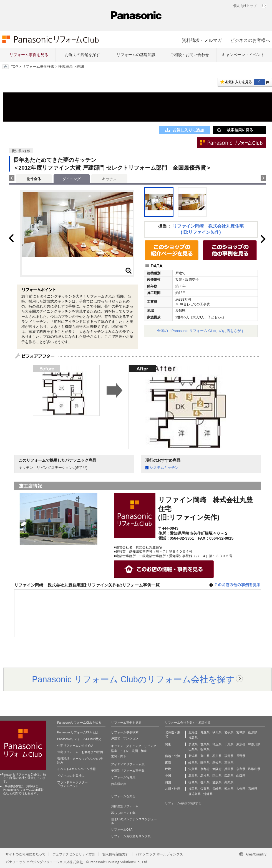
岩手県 (229, 732)
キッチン (109, 179)
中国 (168, 776)
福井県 (229, 756)
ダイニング (134, 746)
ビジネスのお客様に (71, 776)
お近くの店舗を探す (82, 55)
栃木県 (205, 749)
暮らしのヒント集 (123, 813)
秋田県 (217, 732)
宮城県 (241, 732)
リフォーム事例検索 (38, 67)
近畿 (168, 769)
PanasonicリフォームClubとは (78, 732)
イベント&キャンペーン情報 (76, 769)
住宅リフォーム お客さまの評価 (80, 752)
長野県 (241, 756)
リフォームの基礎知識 (136, 55)
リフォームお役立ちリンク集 (131, 836)
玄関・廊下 (119, 756)
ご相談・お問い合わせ (190, 55)
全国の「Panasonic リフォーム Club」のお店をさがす (201, 331)
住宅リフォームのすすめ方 (75, 746)
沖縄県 (208, 794)
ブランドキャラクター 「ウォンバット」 (72, 784)
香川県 (205, 782)
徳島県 (193, 782)
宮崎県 (253, 789)
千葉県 (229, 744)
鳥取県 (193, 776)
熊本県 (229, 789)
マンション (131, 738)
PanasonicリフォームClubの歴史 (79, 739)
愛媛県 (217, 782)
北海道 (193, 732)
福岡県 (193, 789)
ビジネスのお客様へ (250, 40)
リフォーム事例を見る (29, 55)
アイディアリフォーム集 (128, 764)
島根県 (205, 776)
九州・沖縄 (172, 789)
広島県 (229, 776)
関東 (168, 744)
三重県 (229, 763)
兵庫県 (229, 769)
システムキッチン (164, 468)
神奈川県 (254, 744)
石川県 (217, 756)
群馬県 (205, 744)
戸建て (116, 738)
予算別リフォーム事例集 (128, 771)
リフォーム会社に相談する (183, 803)
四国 (168, 782)
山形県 (253, 732)
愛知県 (217, 763)
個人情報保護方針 (115, 854)
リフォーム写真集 (123, 777)
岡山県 (217, 776)
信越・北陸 (172, 756)
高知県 (229, 782)
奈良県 (241, 769)
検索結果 (66, 67)
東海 (168, 763)
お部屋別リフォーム (125, 806)
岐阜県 (193, 763)
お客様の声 (119, 784)
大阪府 (217, 769)
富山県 (205, 756)
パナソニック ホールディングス (159, 854)
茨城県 (193, 744)
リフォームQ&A (122, 829)
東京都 (241, 744)
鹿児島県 (195, 794)
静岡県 (205, 763)
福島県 (193, 738)
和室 (144, 751)
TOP (14, 67)
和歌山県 (254, 769)
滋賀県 (193, 769)
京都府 (205, 769)
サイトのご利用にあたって (25, 854)
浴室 (114, 751)
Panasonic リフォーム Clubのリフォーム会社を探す (133, 679)
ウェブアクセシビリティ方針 (74, 854)
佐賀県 (205, 789)
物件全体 (34, 179)
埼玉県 (217, 744)
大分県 (241, 789)
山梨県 (193, 749)
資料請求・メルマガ (202, 40)
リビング (150, 746)
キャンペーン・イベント (243, 55)
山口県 (241, 776)
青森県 (205, 732)
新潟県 (193, 756)
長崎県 (217, 789)
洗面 (135, 751)
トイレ (124, 751)
